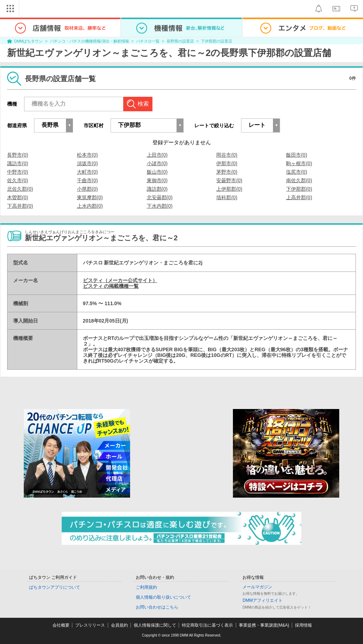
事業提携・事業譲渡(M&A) (264, 625)
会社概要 (61, 625)
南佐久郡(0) (299, 180)
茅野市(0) (227, 172)
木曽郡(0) (18, 197)
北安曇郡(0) (160, 197)
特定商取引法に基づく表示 (207, 625)
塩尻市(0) (297, 172)
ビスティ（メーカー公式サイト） (120, 280)
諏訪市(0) (18, 163)
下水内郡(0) (160, 206)
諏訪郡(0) (157, 189)
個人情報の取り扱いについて (163, 597)
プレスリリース (90, 625)
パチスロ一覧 (148, 41)
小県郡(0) (87, 189)
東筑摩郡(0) (90, 197)
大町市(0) (87, 172)
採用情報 (303, 625)
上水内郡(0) (90, 206)
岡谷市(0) (227, 155)
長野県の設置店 (180, 41)
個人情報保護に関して (155, 625)
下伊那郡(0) (299, 189)
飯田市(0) (297, 155)
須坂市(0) (87, 163)
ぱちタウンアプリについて (55, 587)
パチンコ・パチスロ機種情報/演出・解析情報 (90, 41)
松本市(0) (87, 155)
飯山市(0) (157, 172)
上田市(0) (157, 155)
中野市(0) (18, 172)
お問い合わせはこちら (157, 607)
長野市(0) (18, 155)
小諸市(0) (157, 163)
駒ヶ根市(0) (299, 163)
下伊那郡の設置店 (217, 41)
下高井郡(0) (20, 206)
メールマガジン (257, 587)
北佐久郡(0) (20, 189)
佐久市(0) (18, 180)
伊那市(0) (227, 163)
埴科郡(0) (227, 197)
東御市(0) (157, 180)
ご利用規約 (146, 587)
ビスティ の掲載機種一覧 (111, 286)
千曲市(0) (87, 180)
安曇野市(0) (229, 180)
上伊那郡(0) (229, 189)
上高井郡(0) (299, 197)
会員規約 (119, 625)
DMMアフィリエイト (263, 600)
